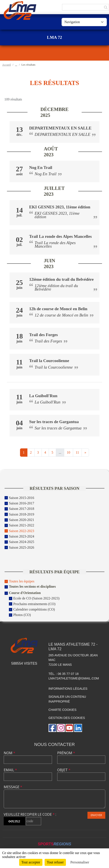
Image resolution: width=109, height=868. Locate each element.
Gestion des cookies (67, 718)
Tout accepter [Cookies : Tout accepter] (31, 862)
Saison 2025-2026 (22, 547)
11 (77, 452)
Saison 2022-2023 (22, 531)
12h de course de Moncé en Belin (58, 309)
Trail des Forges (44, 335)
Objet (64, 770)
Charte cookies (62, 710)
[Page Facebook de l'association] (52, 728)
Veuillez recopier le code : (30, 814)
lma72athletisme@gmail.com (74, 678)
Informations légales (68, 689)
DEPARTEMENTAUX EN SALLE (60, 128)
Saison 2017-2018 (22, 509)
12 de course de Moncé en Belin (61, 315)
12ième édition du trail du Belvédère (61, 279)
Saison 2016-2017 (22, 503)
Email (10, 770)
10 (69, 452)
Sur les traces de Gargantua (54, 422)
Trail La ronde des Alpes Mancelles (60, 236)
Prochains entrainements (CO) (34, 604)
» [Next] (85, 452)
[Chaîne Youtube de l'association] (69, 728)
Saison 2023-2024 (22, 536)
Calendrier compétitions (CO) (34, 609)
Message (13, 787)
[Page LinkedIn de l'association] (78, 728)
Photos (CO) (22, 615)
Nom (9, 753)
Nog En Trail (41, 168)
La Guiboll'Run (43, 396)
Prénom (66, 753)
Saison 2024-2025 (22, 542)
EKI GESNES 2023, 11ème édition (60, 207)
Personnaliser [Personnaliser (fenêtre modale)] (80, 862)
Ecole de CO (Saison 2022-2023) (36, 598)
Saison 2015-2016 (22, 498)
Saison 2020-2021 (22, 520)
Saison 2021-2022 (22, 525)
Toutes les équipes (22, 581)
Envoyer (96, 815)
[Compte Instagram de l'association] (61, 728)
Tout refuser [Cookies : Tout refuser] (55, 862)
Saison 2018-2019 (22, 514)
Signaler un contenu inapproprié (67, 699)
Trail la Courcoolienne (49, 361)
